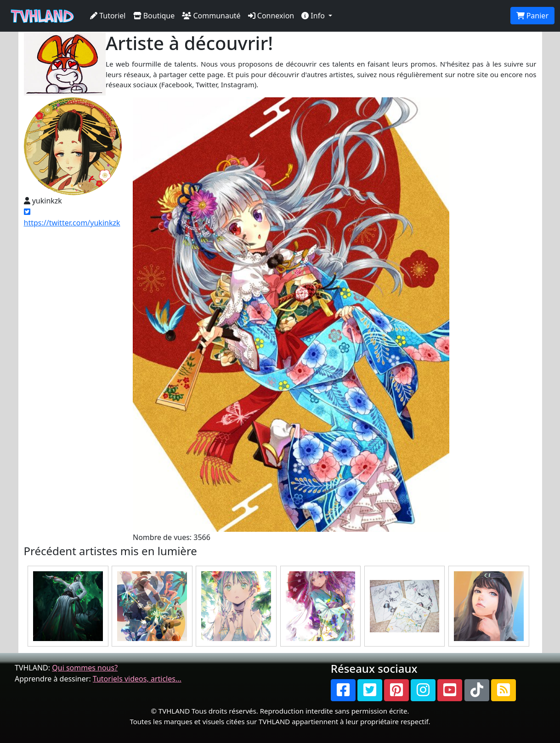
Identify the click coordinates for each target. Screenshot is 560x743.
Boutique (154, 16)
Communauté (211, 16)
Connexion (271, 16)
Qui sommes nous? (85, 668)
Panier (532, 16)
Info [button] (314, 16)
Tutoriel (108, 16)
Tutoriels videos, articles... (137, 679)
